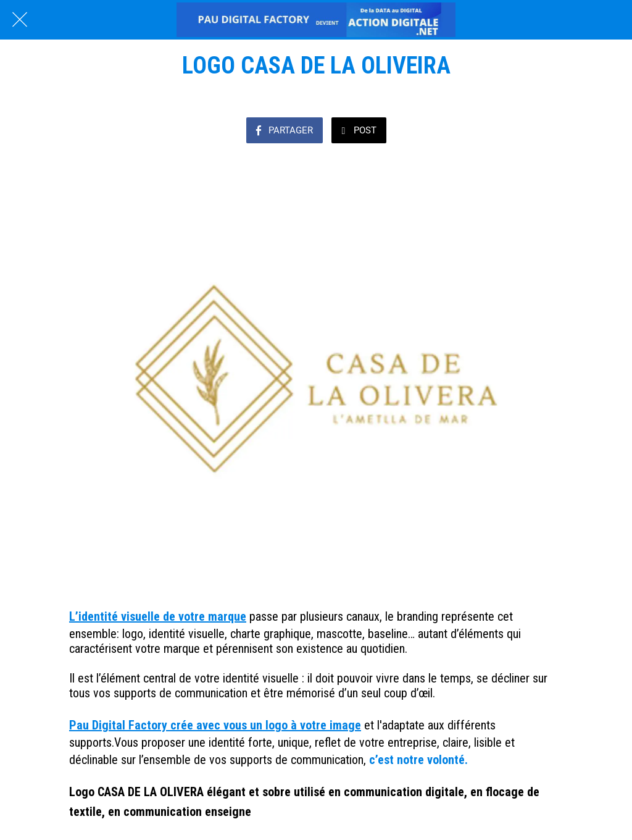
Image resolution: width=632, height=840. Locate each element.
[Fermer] (20, 20)
